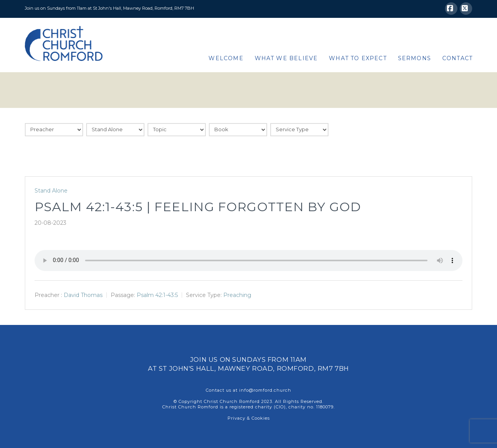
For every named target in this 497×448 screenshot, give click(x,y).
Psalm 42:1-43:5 (157, 295)
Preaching (237, 295)
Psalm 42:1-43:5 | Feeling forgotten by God (198, 207)
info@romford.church (265, 390)
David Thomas (83, 295)
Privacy (236, 418)
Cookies (261, 418)
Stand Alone (51, 191)
